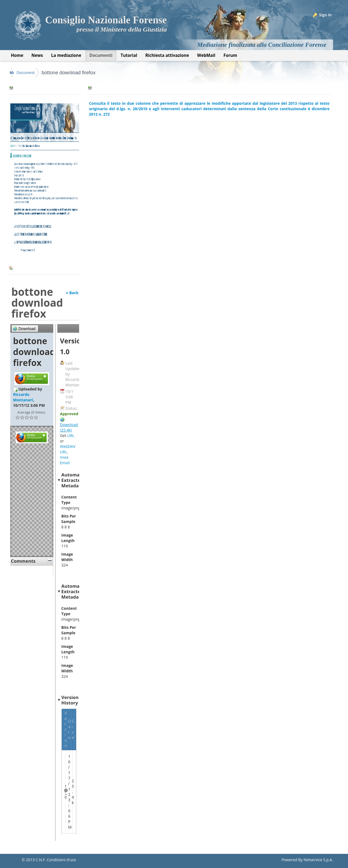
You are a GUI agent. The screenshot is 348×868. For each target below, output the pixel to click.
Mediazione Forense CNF (32, 73)
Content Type (69, 500)
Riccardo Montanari (23, 397)
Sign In (325, 15)
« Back (72, 293)
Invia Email (65, 460)
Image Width (67, 557)
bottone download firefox (114, 73)
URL (71, 435)
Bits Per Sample (69, 519)
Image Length (68, 538)
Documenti (71, 73)
